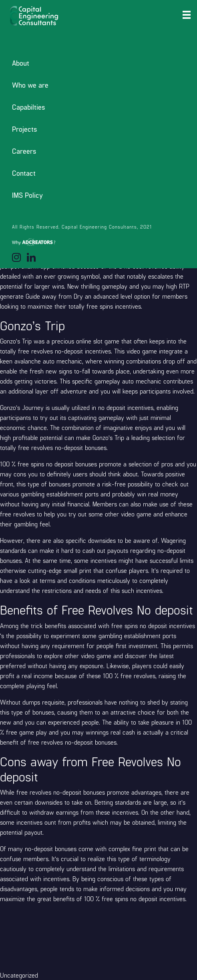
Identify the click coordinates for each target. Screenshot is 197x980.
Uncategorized (19, 975)
